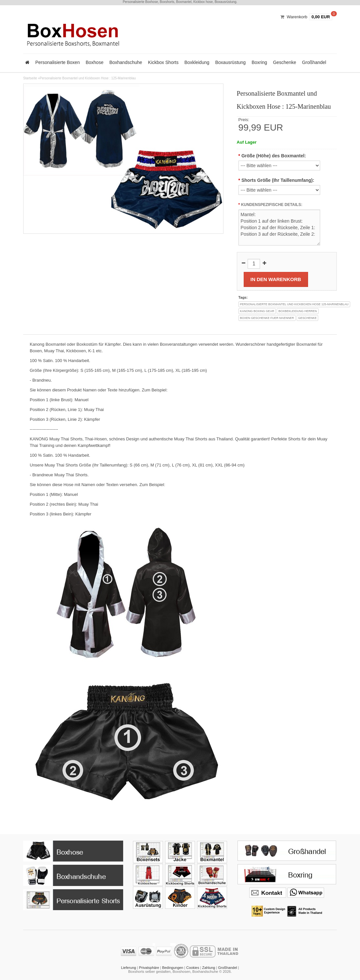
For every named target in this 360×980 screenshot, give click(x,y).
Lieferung (129, 968)
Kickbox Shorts (163, 62)
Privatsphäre (149, 968)
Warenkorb (297, 17)
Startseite (30, 78)
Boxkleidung (197, 62)
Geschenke (285, 62)
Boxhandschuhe (126, 62)
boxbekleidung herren (298, 311)
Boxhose (94, 62)
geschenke (308, 318)
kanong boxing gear (257, 311)
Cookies (193, 968)
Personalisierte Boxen (57, 62)
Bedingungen (173, 968)
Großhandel (314, 62)
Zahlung (209, 968)
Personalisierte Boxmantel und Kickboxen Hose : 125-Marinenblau (88, 78)
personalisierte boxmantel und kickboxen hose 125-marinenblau (294, 304)
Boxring (259, 62)
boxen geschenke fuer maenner (267, 318)
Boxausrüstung (230, 62)
